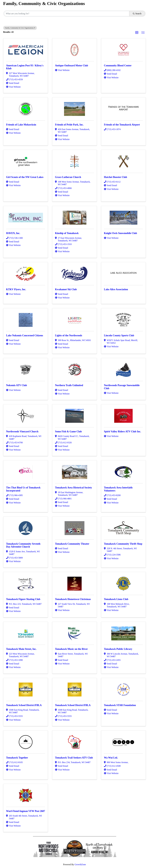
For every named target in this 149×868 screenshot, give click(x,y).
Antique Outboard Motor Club (72, 66)
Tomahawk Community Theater (72, 544)
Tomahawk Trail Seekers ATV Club (74, 758)
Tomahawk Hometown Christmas (73, 599)
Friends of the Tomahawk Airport (122, 125)
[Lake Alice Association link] (123, 273)
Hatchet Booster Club (116, 177)
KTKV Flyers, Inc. (16, 289)
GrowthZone (80, 864)
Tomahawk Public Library (118, 649)
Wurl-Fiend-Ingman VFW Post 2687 (26, 811)
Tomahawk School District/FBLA (24, 705)
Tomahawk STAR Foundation (120, 705)
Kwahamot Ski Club (66, 289)
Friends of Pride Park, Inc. (69, 125)
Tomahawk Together (17, 758)
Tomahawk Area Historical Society (74, 488)
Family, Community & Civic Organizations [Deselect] (20, 28)
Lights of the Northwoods (69, 335)
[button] (137, 33)
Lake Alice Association (116, 289)
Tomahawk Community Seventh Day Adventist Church (23, 545)
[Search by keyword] (67, 14)
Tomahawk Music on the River (71, 649)
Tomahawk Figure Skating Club (23, 599)
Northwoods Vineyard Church (22, 432)
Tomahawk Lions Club (116, 599)
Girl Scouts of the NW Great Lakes (25, 177)
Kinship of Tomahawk (67, 233)
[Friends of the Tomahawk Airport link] (123, 108)
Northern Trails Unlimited (69, 385)
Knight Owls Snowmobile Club (121, 233)
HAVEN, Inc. (13, 233)
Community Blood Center (118, 66)
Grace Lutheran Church (68, 177)
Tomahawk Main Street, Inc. (21, 649)
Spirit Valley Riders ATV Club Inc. (122, 432)
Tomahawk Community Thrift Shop (123, 544)
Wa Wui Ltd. (111, 758)
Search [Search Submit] (137, 14)
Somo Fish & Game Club (68, 432)
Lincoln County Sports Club (119, 335)
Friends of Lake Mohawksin (21, 125)
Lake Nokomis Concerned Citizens (25, 335)
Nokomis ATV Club (16, 385)
